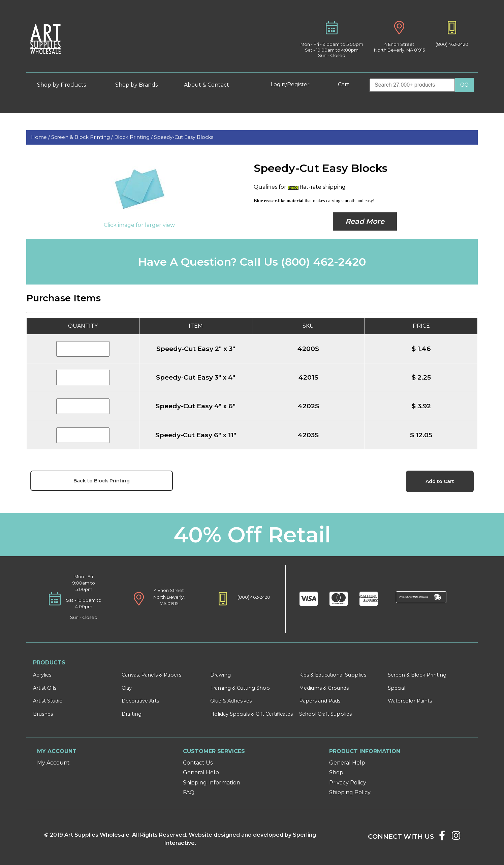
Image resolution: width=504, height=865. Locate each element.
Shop (336, 772)
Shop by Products (67, 85)
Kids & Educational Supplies (333, 675)
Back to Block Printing (102, 481)
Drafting (132, 714)
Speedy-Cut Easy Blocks (184, 137)
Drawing (220, 675)
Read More (365, 221)
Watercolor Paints (410, 701)
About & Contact (212, 85)
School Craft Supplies (325, 714)
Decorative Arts (140, 701)
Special (397, 688)
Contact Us (198, 763)
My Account (53, 763)
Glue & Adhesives (231, 701)
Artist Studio (48, 701)
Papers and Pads (320, 701)
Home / (41, 137)
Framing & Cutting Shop (240, 688)
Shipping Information (212, 783)
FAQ (189, 792)
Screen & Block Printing (417, 675)
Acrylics (42, 675)
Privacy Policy (348, 783)
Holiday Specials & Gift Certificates (251, 714)
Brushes (43, 714)
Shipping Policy (350, 792)
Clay (127, 688)
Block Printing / (134, 137)
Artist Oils (45, 688)
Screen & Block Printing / (83, 137)
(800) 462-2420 (452, 44)
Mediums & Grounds (324, 688)
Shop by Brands (139, 85)
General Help (201, 772)
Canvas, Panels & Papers (151, 675)
